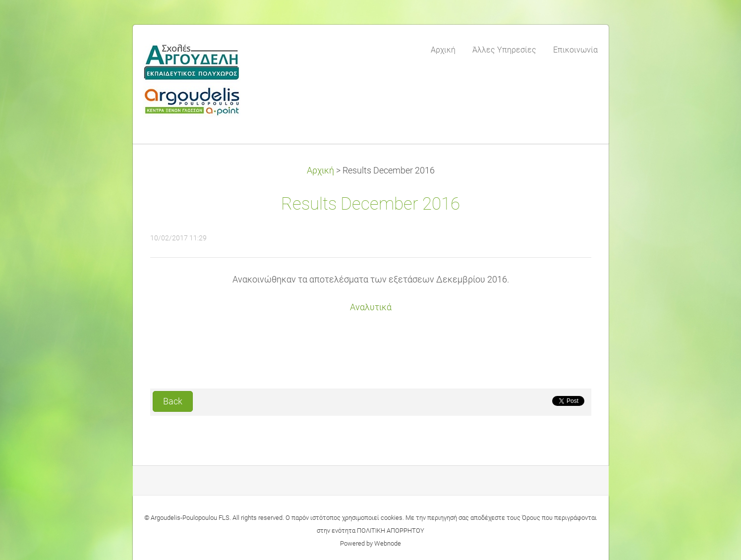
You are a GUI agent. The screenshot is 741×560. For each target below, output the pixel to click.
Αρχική (320, 170)
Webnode (388, 543)
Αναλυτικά (371, 307)
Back (173, 401)
